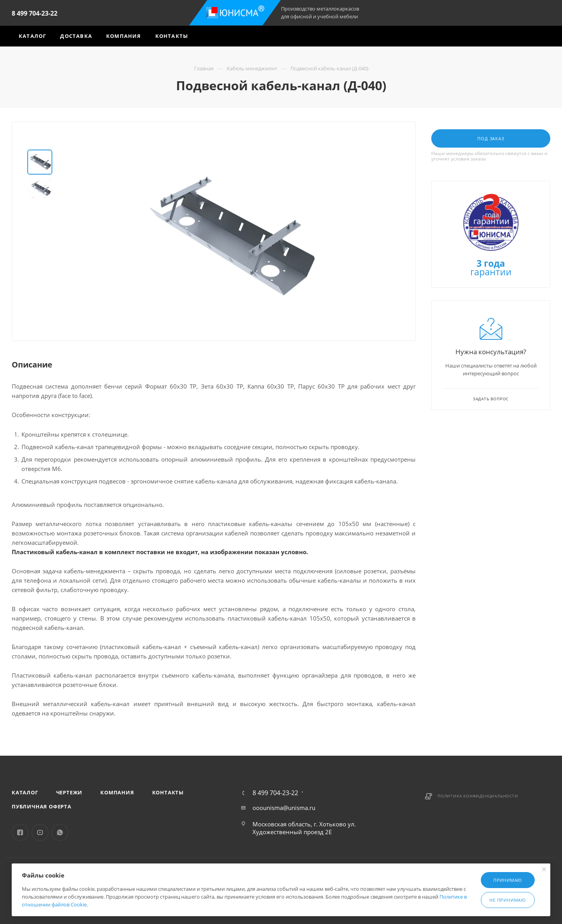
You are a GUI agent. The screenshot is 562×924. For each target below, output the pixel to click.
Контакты (168, 792)
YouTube (40, 832)
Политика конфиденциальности (478, 796)
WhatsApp (60, 832)
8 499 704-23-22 (35, 13)
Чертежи (69, 792)
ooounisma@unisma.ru (284, 808)
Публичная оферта (42, 806)
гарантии (491, 269)
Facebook (20, 832)
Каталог (25, 792)
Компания (117, 792)
